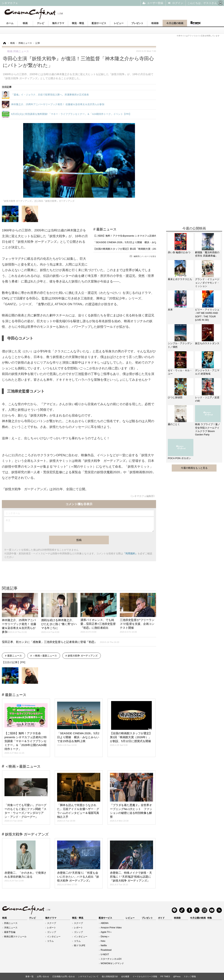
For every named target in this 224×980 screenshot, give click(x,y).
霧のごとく (174, 424)
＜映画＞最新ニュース (45, 656)
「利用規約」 (130, 553)
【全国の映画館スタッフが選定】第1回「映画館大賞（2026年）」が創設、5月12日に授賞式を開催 (147, 249)
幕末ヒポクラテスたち (180, 279)
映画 (25, 23)
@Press (177, 976)
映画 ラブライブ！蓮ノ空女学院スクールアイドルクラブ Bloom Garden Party (208, 429)
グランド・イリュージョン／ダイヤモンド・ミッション (207, 283)
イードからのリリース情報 (145, 976)
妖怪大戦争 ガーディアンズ (83, 656)
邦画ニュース (11, 923)
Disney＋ (105, 937)
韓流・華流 (78, 23)
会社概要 (125, 976)
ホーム (10, 23)
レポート (52, 928)
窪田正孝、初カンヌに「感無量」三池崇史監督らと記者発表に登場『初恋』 (60, 642)
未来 (170, 310)
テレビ (41, 23)
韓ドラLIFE (80, 946)
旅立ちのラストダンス (207, 343)
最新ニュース (106, 229)
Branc (195, 23)
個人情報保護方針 (110, 976)
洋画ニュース (11, 928)
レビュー (119, 23)
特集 (210, 918)
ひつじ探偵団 (175, 397)
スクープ (52, 923)
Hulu (103, 941)
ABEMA (105, 923)
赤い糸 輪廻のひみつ (179, 252)
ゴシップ (52, 932)
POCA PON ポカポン (179, 458)
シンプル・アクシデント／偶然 (180, 345)
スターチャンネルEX (111, 959)
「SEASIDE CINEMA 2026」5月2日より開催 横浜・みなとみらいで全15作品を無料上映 (142, 242)
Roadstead (106, 950)
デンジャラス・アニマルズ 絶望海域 (207, 372)
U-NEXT (105, 954)
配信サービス (99, 23)
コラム (50, 941)
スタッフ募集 (190, 976)
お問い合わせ (43, 976)
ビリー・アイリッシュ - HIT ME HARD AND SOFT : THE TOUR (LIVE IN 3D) (207, 315)
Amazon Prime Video (111, 928)
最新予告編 (10, 932)
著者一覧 (29, 976)
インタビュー (54, 937)
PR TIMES (165, 976)
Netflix (104, 946)
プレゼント (137, 23)
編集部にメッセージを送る (145, 256)
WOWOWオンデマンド (112, 963)
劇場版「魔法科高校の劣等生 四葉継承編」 (207, 254)
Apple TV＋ (106, 932)
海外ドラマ (58, 23)
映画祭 (155, 23)
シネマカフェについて (88, 976)
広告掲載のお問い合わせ (64, 976)
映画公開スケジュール (15, 937)
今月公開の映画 (175, 23)
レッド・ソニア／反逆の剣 (207, 399)
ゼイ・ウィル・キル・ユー (180, 372)
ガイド (161, 918)
